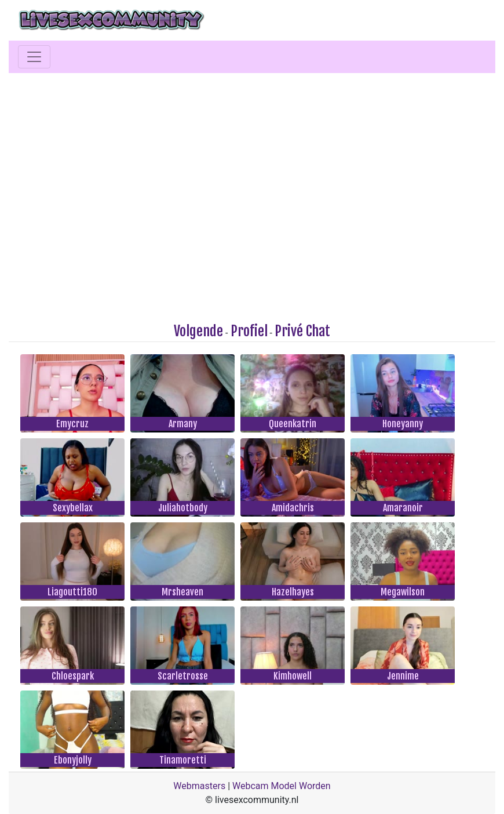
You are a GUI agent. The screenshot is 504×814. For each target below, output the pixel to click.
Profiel (249, 331)
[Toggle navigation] (34, 57)
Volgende (198, 331)
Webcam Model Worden (282, 786)
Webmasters (199, 786)
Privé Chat (302, 331)
